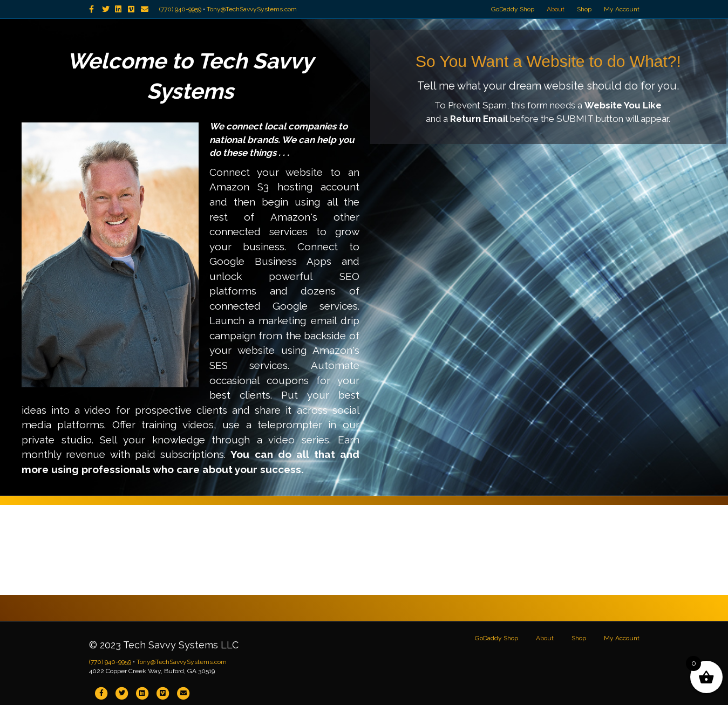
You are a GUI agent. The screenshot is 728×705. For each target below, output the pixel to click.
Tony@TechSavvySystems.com (252, 9)
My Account (622, 9)
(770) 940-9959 (180, 9)
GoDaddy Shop (513, 9)
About (556, 9)
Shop (584, 9)
